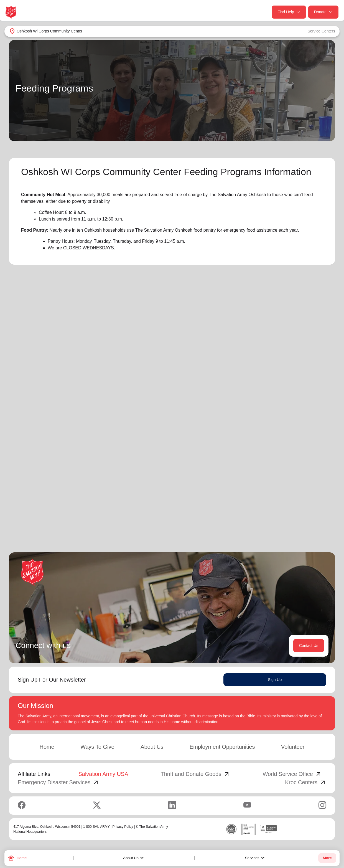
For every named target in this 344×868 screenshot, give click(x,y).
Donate (323, 12)
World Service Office (292, 775)
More (327, 858)
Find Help (289, 12)
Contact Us (309, 647)
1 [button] (279, 523)
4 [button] (312, 523)
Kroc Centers (306, 783)
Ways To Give (97, 748)
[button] (261, 523)
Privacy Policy (123, 828)
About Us (134, 858)
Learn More (65, 483)
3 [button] (301, 523)
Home (47, 748)
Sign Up (275, 681)
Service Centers (321, 31)
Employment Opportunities (222, 748)
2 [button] (290, 523)
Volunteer (293, 748)
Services (256, 858)
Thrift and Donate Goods (195, 775)
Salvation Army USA (103, 775)
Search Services (251, 341)
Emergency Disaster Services (58, 783)
